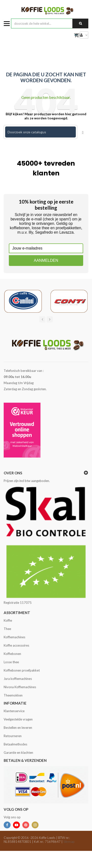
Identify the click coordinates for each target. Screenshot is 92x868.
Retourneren (13, 736)
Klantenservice (14, 711)
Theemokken (13, 695)
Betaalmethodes (15, 744)
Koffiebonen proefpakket (22, 670)
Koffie (8, 620)
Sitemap (69, 842)
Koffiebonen (12, 654)
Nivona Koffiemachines (20, 687)
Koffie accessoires (16, 645)
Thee (7, 629)
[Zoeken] (40, 132)
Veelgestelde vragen (18, 719)
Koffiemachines (14, 637)
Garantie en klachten (18, 753)
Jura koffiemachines (18, 679)
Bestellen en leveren (18, 728)
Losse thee (11, 662)
